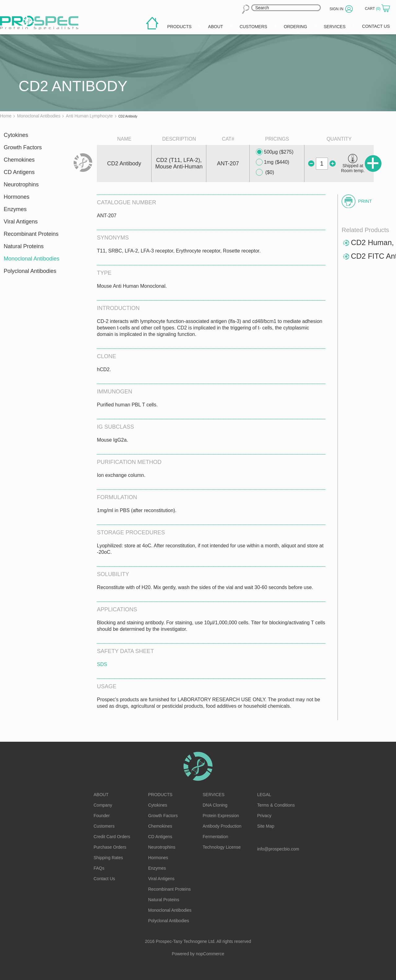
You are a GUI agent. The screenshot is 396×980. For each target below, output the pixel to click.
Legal (264, 795)
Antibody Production (222, 826)
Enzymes (15, 209)
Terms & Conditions (276, 805)
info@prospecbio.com (278, 849)
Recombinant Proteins (31, 234)
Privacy (264, 816)
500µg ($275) (275, 152)
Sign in (336, 9)
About (101, 795)
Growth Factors (23, 147)
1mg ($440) (273, 162)
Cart (373, 9)
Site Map (266, 826)
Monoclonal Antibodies (32, 259)
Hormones (17, 197)
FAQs (99, 868)
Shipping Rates (108, 858)
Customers (104, 826)
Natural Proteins (24, 246)
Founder (102, 816)
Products (160, 795)
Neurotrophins (21, 185)
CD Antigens (19, 172)
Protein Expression (221, 816)
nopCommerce (210, 954)
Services (214, 795)
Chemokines (19, 160)
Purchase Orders (110, 847)
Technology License (222, 847)
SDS (102, 664)
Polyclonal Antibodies (30, 271)
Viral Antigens (21, 222)
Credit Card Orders (112, 837)
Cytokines (16, 135)
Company (103, 805)
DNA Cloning (215, 805)
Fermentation (215, 837)
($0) (265, 172)
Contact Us (104, 879)
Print (365, 201)
